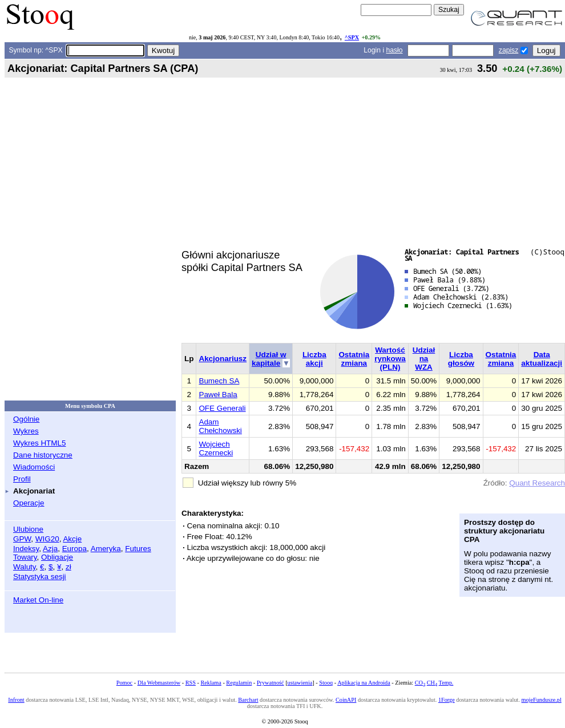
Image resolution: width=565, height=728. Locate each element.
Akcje (72, 539)
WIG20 (47, 539)
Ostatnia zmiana (354, 359)
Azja (50, 549)
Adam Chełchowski (220, 426)
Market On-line (38, 600)
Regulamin (239, 683)
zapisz (508, 50)
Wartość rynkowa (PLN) (390, 359)
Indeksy (26, 549)
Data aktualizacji (542, 359)
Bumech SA (219, 381)
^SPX (352, 37)
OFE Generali (222, 408)
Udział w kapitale (269, 359)
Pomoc (124, 683)
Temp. (446, 683)
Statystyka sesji (40, 577)
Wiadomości (34, 467)
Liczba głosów (461, 359)
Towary (25, 557)
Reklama (211, 683)
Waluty (25, 567)
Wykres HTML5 (39, 443)
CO (420, 683)
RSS (191, 683)
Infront (16, 700)
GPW (22, 539)
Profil (22, 479)
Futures (138, 549)
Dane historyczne (43, 455)
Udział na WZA (424, 359)
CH (432, 683)
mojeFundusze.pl (542, 700)
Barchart (248, 700)
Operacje (29, 503)
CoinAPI (346, 700)
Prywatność (271, 683)
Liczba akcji (314, 359)
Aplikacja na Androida (364, 683)
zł (68, 567)
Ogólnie (26, 419)
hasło (395, 50)
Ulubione (28, 529)
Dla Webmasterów (159, 683)
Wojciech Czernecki (216, 448)
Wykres (26, 431)
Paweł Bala (218, 395)
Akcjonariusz (223, 359)
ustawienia (300, 683)
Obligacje (57, 557)
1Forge (447, 700)
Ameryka (106, 549)
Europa (74, 549)
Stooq (326, 683)
